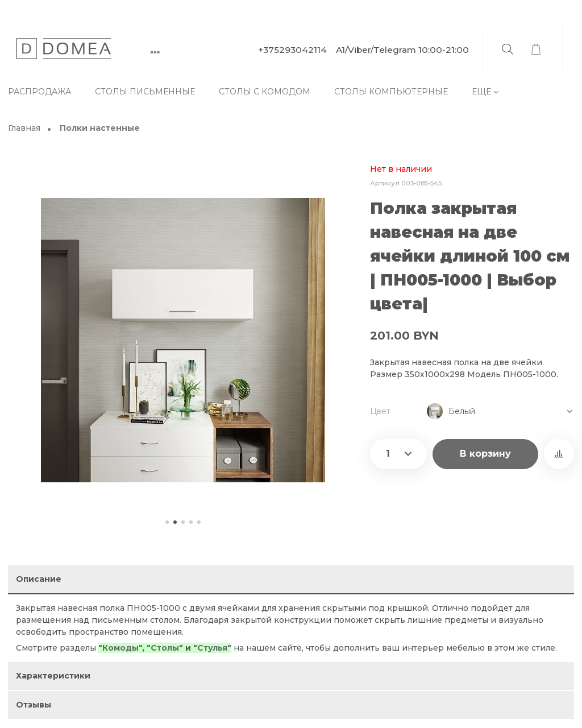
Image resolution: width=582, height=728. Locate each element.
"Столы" (165, 648)
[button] (167, 522)
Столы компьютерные (391, 92)
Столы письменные (145, 92)
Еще (481, 92)
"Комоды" (120, 648)
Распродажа (40, 92)
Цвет (380, 411)
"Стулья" (212, 648)
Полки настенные (100, 129)
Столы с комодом (265, 92)
